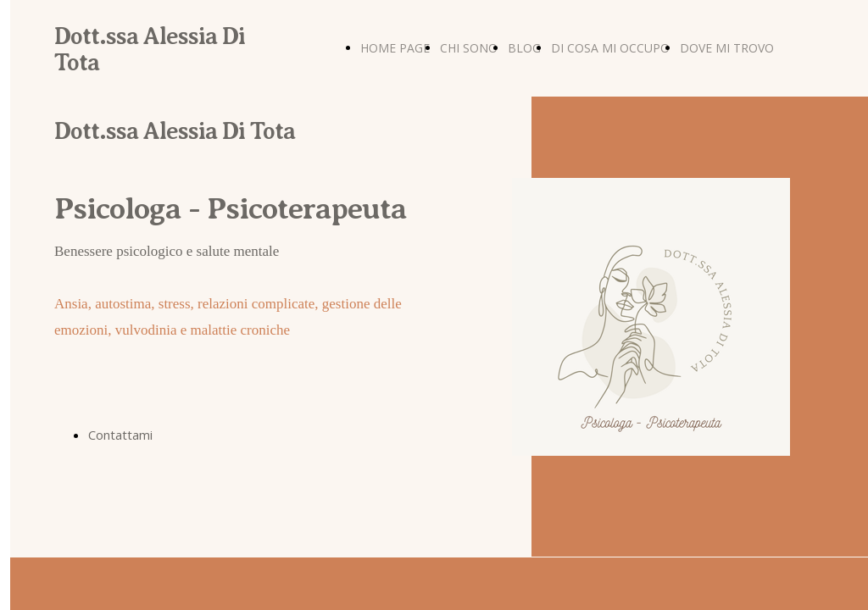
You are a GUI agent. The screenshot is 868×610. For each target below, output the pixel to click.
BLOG (524, 48)
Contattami (120, 435)
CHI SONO (469, 48)
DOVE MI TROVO (727, 48)
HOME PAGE (395, 48)
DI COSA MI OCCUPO (610, 48)
